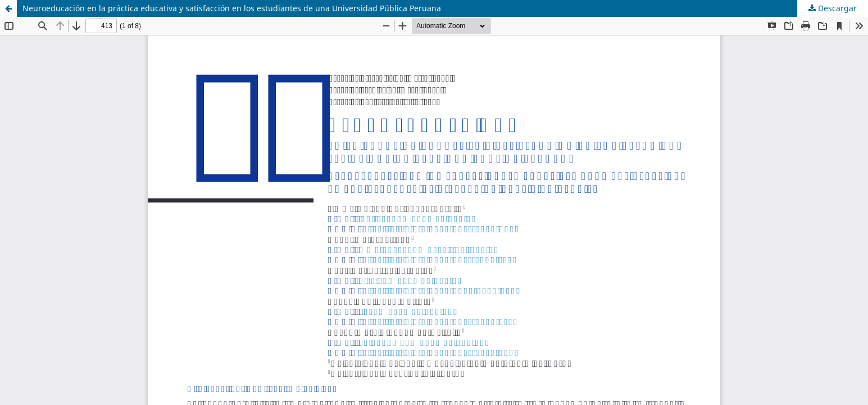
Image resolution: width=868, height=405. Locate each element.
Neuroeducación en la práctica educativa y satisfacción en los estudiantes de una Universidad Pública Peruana (232, 8)
